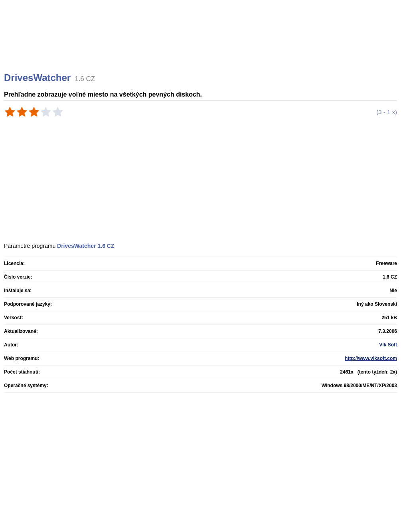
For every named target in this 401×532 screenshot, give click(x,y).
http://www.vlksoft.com (371, 358)
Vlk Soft (388, 345)
